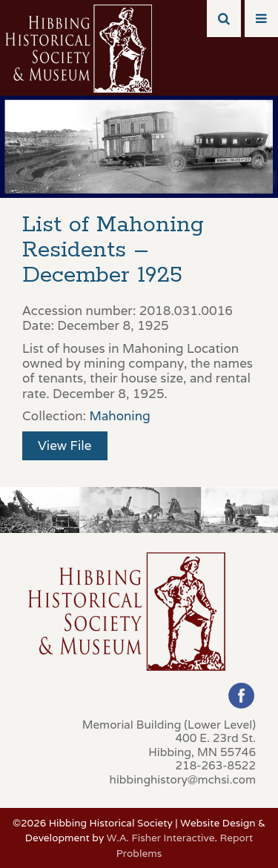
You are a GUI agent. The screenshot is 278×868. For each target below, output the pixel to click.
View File (65, 445)
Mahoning (119, 416)
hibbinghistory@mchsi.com (183, 779)
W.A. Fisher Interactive (161, 838)
